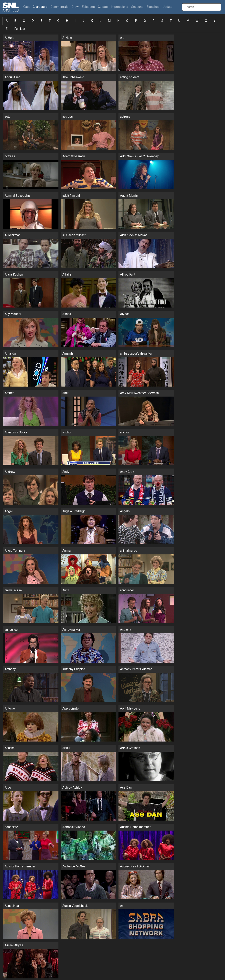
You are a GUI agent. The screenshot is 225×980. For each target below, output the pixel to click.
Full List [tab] (20, 29)
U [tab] (179, 21)
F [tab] (50, 21)
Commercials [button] (60, 7)
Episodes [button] (88, 7)
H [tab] (67, 21)
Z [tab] (7, 29)
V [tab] (188, 21)
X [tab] (206, 21)
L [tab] (100, 21)
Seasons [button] (137, 7)
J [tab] (83, 21)
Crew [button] (75, 7)
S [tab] (162, 21)
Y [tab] (215, 21)
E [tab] (41, 21)
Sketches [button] (153, 7)
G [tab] (58, 21)
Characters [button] (40, 7)
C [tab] (24, 21)
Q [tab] (145, 21)
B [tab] (15, 21)
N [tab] (118, 21)
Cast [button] (27, 7)
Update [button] (168, 7)
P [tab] (136, 21)
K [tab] (92, 21)
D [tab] (33, 21)
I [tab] (75, 21)
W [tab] (197, 21)
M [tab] (109, 21)
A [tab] (7, 21)
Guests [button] (103, 7)
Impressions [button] (119, 7)
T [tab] (171, 21)
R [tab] (154, 21)
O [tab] (127, 21)
